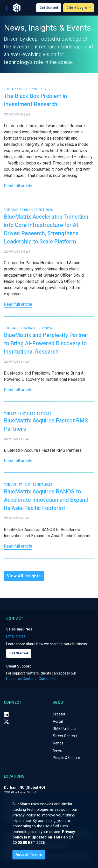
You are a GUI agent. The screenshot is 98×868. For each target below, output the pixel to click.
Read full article (18, 186)
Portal (58, 721)
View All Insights (24, 576)
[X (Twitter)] (6, 722)
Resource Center (20, 679)
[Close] (29, 855)
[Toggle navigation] (7, 8)
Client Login (77, 8)
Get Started (49, 8)
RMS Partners (64, 729)
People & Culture (66, 758)
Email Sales (16, 636)
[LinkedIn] (6, 714)
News (57, 750)
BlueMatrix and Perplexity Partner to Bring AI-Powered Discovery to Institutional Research (46, 343)
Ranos (58, 743)
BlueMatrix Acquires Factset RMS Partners (46, 425)
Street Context (65, 736)
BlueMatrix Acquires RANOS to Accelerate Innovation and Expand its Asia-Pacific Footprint (46, 500)
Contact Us (48, 679)
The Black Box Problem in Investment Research (36, 100)
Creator (59, 714)
